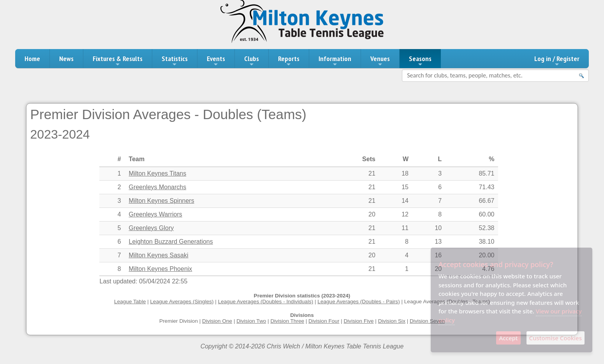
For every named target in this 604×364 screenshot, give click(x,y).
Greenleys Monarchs (158, 187)
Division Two (251, 321)
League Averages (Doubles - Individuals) (266, 302)
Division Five (359, 321)
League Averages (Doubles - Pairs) (358, 302)
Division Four (324, 321)
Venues (380, 61)
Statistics (175, 61)
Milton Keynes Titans (158, 173)
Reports (289, 61)
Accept (508, 338)
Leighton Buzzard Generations (171, 242)
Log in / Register (557, 61)
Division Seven (427, 321)
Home (32, 59)
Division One (217, 321)
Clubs (252, 61)
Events (216, 61)
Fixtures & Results (118, 61)
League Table (130, 302)
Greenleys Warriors (156, 214)
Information (335, 61)
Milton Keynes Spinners (162, 201)
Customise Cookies (556, 338)
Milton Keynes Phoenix (161, 269)
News (66, 59)
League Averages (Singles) (182, 302)
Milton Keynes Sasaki (159, 255)
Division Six (392, 321)
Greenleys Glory (151, 228)
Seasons (420, 61)
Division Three (287, 321)
